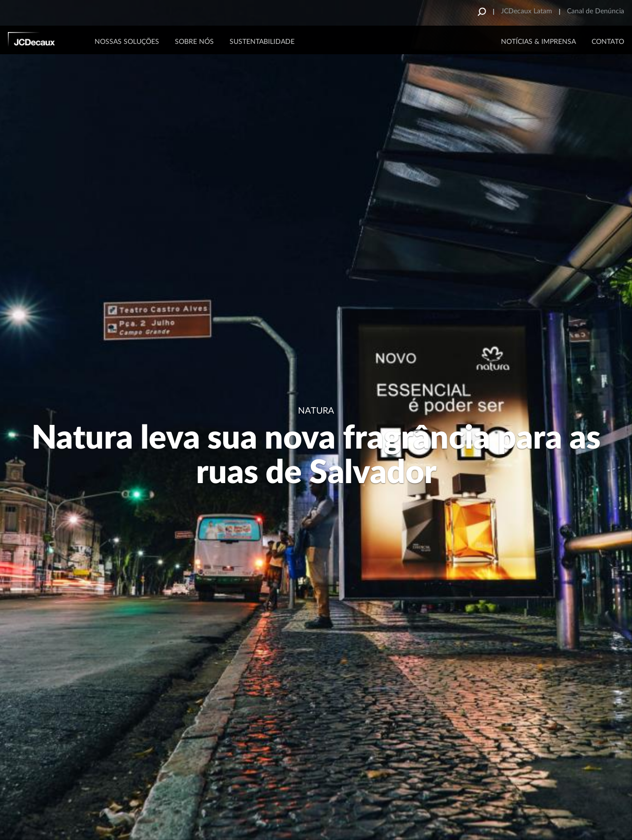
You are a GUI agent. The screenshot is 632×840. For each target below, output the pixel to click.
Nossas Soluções (127, 42)
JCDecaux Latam (527, 11)
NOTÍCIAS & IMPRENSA (538, 42)
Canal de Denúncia (596, 11)
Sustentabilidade (262, 42)
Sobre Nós (194, 42)
